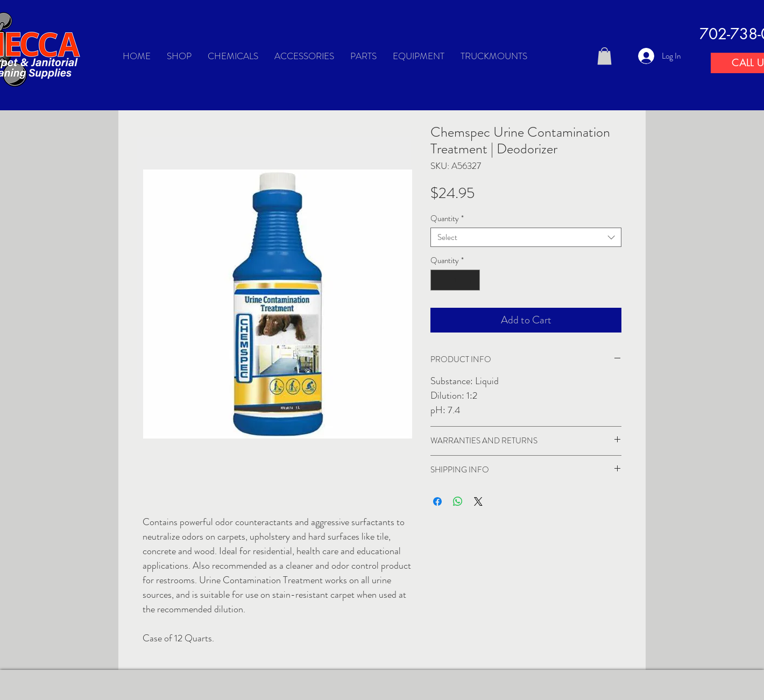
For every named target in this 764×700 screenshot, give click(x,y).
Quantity (447, 218)
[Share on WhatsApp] (458, 501)
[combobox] (526, 237)
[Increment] (472, 280)
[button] (604, 56)
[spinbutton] (455, 280)
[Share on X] (478, 501)
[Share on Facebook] (437, 501)
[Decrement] (439, 280)
